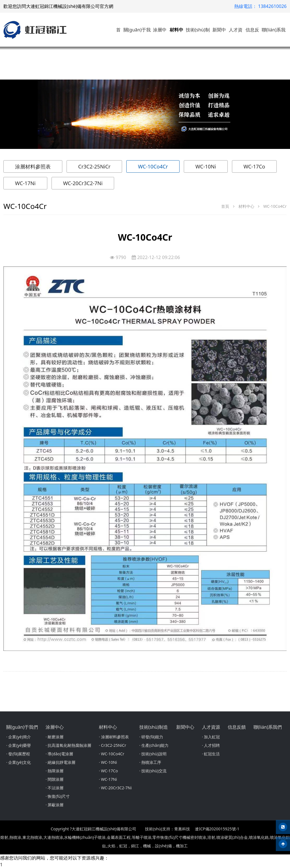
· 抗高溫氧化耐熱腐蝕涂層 (68, 745)
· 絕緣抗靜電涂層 (60, 762)
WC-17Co (254, 166)
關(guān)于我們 (22, 727)
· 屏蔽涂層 (55, 805)
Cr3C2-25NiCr (94, 166)
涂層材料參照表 (33, 166)
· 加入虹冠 (211, 737)
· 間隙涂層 (55, 779)
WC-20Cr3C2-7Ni (83, 183)
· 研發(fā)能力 (151, 737)
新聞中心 (185, 727)
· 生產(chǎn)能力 (154, 745)
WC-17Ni (25, 183)
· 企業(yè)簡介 (19, 737)
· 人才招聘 (211, 745)
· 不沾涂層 (55, 788)
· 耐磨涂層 (55, 737)
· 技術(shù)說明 (153, 754)
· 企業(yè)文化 (19, 762)
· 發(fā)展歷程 (18, 754)
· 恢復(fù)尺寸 (58, 796)
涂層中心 (55, 727)
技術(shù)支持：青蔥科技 (167, 829)
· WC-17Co (108, 771)
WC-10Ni (206, 166)
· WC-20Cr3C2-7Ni (115, 788)
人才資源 (211, 727)
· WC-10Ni (108, 762)
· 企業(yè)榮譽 (19, 745)
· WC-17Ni (108, 779)
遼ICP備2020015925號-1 (217, 829)
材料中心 (246, 206)
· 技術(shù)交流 (153, 771)
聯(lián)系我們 (268, 727)
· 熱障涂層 (55, 771)
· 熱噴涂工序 (150, 762)
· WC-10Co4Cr (112, 754)
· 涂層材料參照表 (114, 737)
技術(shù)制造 (154, 727)
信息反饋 (237, 727)
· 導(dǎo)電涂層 (59, 754)
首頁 (225, 206)
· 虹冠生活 (211, 754)
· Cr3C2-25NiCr (112, 745)
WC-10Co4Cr (153, 166)
